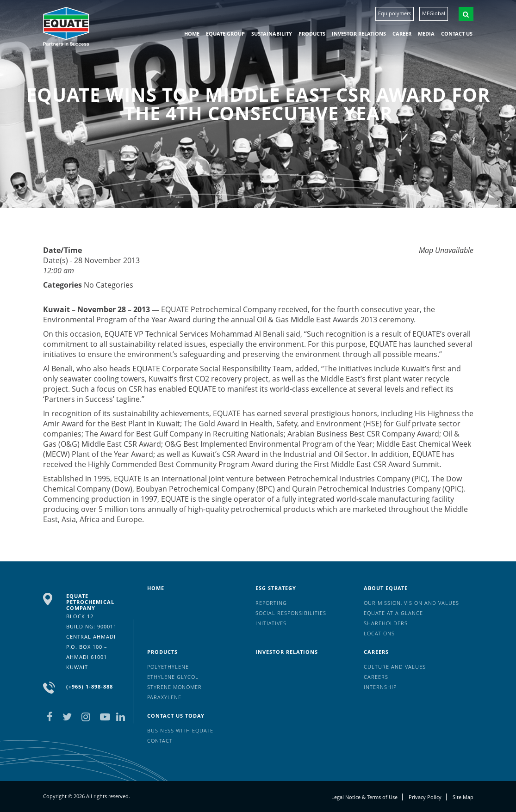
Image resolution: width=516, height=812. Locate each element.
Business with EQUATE (180, 730)
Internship (380, 687)
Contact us (457, 34)
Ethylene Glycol (173, 677)
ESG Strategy (276, 588)
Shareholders (386, 623)
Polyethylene (168, 667)
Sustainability (272, 34)
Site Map (463, 797)
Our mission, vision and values (411, 603)
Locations (379, 633)
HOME (192, 34)
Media (426, 34)
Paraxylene (164, 697)
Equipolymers (395, 13)
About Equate (386, 588)
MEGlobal (434, 13)
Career (402, 34)
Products (312, 34)
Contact (160, 741)
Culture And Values (395, 667)
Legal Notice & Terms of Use (364, 797)
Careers (376, 652)
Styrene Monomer (174, 687)
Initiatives (271, 623)
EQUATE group (225, 34)
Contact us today (176, 716)
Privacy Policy (425, 797)
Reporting (271, 603)
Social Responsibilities (291, 613)
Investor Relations (359, 34)
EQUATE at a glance (393, 613)
